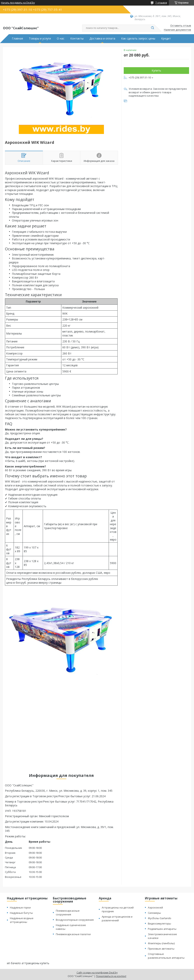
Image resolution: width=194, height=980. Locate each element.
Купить (156, 70)
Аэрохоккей (155, 907)
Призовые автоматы (161, 949)
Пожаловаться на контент (111, 976)
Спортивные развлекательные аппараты (166, 956)
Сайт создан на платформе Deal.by (97, 973)
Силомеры (154, 913)
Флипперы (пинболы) (161, 943)
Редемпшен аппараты (162, 929)
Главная (17, 39)
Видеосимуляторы (159, 923)
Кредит (166, 39)
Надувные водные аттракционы (22, 920)
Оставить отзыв (181, 26)
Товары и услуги (40, 39)
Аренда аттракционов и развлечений (117, 918)
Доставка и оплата (102, 39)
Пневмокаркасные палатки (73, 934)
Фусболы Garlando (160, 918)
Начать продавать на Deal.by (18, 3)
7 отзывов (161, 3)
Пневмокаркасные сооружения (68, 913)
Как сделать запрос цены (138, 39)
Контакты (77, 39)
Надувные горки (20, 907)
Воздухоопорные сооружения (75, 920)
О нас (61, 39)
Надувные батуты (21, 913)
